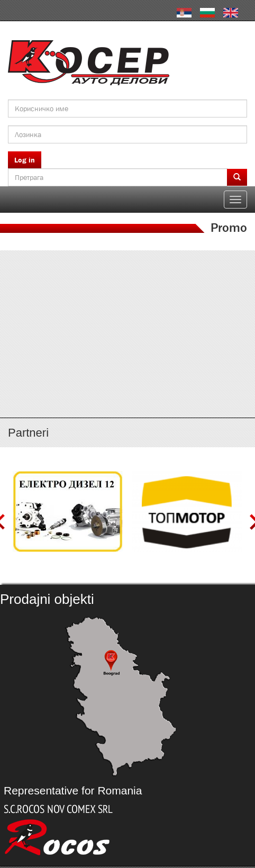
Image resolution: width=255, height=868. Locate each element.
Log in (25, 160)
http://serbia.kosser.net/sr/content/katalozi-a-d (127, 283)
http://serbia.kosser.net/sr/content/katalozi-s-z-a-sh (127, 377)
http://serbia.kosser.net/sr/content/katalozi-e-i (127, 314)
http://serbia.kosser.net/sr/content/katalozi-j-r (127, 346)
